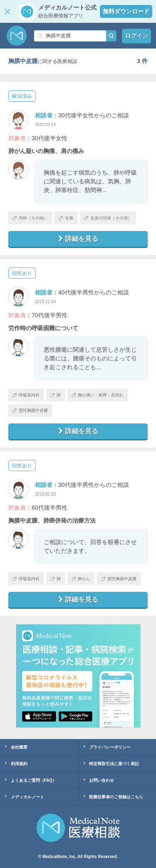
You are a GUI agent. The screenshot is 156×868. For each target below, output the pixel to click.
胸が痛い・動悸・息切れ (98, 395)
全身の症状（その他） (108, 218)
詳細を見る (78, 239)
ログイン (136, 36)
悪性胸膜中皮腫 (30, 410)
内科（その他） (30, 218)
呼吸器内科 (26, 395)
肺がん (81, 579)
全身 (66, 218)
